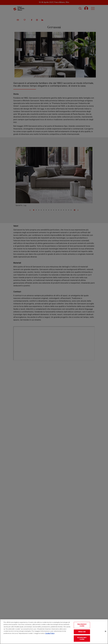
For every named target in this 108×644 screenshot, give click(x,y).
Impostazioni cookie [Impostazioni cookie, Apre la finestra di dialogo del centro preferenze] (82, 625)
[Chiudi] (106, 631)
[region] (54, 632)
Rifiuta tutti (82, 632)
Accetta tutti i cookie (82, 639)
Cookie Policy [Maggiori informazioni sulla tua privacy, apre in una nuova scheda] (50, 633)
